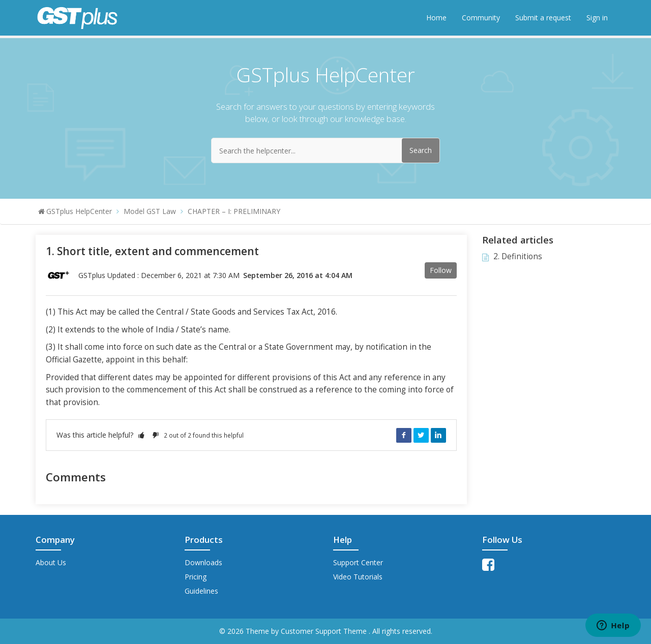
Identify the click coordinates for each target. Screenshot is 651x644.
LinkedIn (438, 435)
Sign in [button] (597, 18)
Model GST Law (150, 211)
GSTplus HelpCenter (79, 211)
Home (436, 18)
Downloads (203, 562)
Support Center (358, 562)
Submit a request (543, 18)
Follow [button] (441, 270)
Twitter (421, 435)
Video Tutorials (358, 577)
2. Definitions (518, 256)
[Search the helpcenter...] (325, 150)
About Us (51, 562)
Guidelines (201, 591)
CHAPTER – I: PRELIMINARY (234, 211)
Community (481, 18)
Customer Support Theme (325, 631)
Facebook (404, 435)
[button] (141, 435)
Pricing (196, 577)
